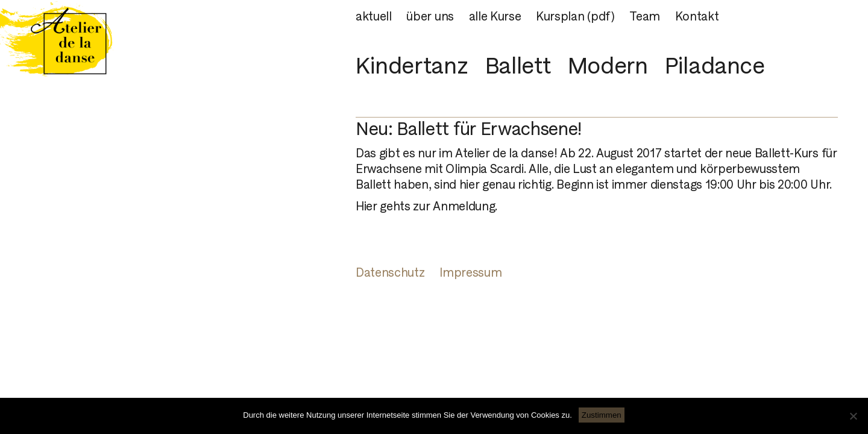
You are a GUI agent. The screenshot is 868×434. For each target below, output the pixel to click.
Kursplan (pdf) (575, 16)
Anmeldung (464, 206)
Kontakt (697, 16)
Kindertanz (412, 65)
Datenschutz (390, 272)
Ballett (518, 65)
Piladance (715, 65)
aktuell (374, 16)
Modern (608, 65)
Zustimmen (602, 415)
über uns (430, 16)
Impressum (470, 272)
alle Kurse (495, 16)
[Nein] (853, 416)
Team (645, 16)
